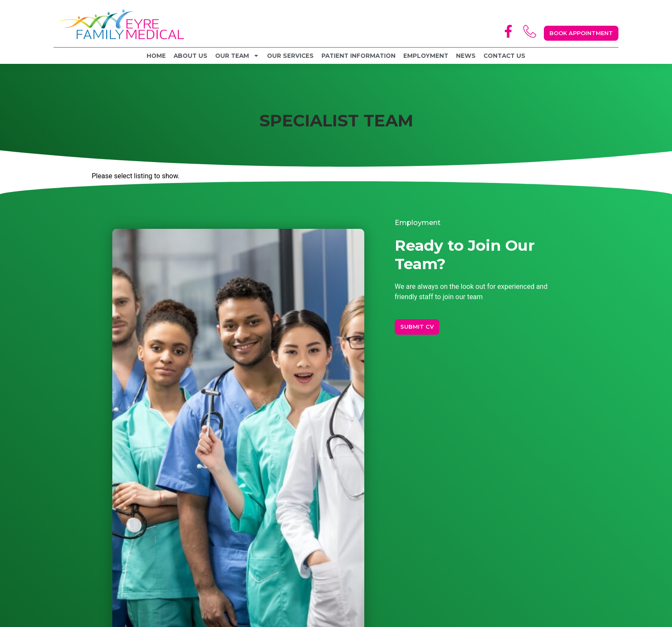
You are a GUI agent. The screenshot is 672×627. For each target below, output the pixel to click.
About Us (190, 56)
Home (156, 56)
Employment (426, 56)
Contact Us (504, 56)
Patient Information (358, 56)
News (466, 56)
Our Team (237, 56)
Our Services (290, 56)
